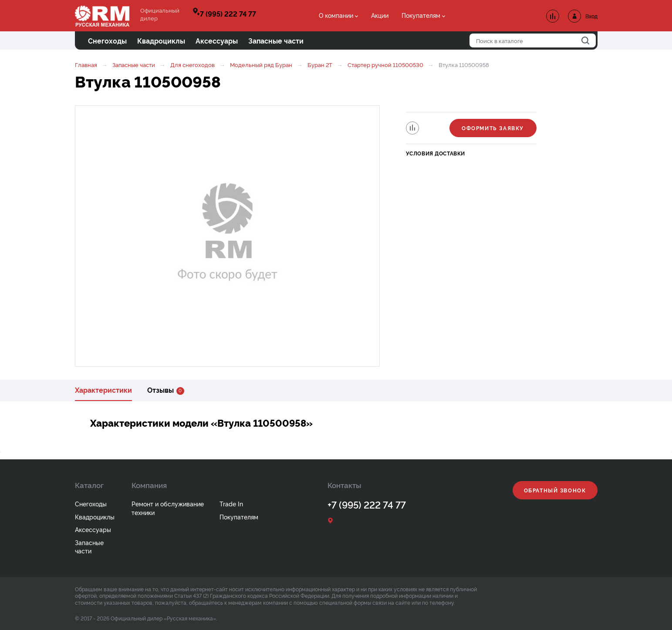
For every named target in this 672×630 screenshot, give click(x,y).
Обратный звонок (555, 490)
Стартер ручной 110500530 (386, 64)
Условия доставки (436, 153)
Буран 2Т (320, 64)
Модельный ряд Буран (261, 64)
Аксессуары (93, 529)
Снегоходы (91, 504)
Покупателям (421, 15)
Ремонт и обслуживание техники (168, 508)
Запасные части (134, 64)
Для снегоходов (192, 64)
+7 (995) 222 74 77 (226, 13)
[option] (227, 236)
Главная (86, 64)
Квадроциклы (95, 517)
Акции (380, 15)
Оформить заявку (493, 128)
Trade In (231, 504)
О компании (336, 15)
